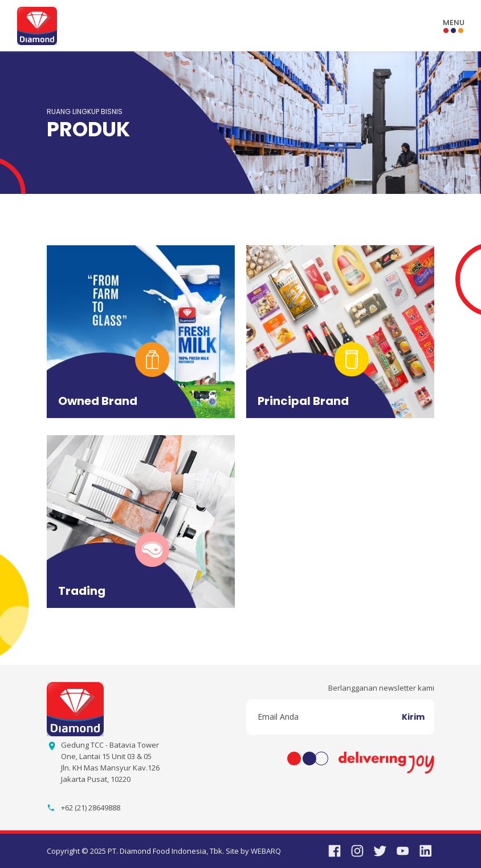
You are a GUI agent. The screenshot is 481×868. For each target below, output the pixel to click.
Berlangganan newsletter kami (381, 688)
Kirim (413, 717)
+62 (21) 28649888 (91, 808)
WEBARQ (266, 851)
